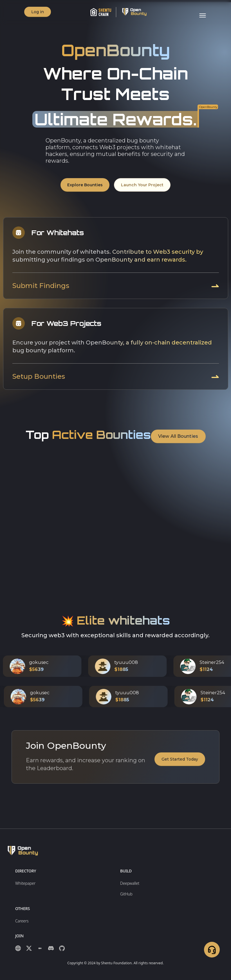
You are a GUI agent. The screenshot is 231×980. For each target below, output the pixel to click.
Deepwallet (130, 883)
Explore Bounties (85, 185)
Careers (22, 921)
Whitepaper (25, 883)
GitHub (126, 894)
